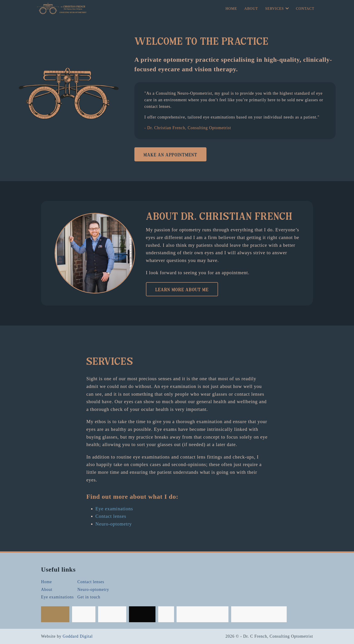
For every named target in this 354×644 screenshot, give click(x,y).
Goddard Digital (78, 636)
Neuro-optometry (114, 524)
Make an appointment (170, 154)
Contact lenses (111, 516)
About (251, 9)
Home (231, 9)
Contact (305, 9)
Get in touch (89, 597)
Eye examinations (114, 509)
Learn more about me (182, 289)
